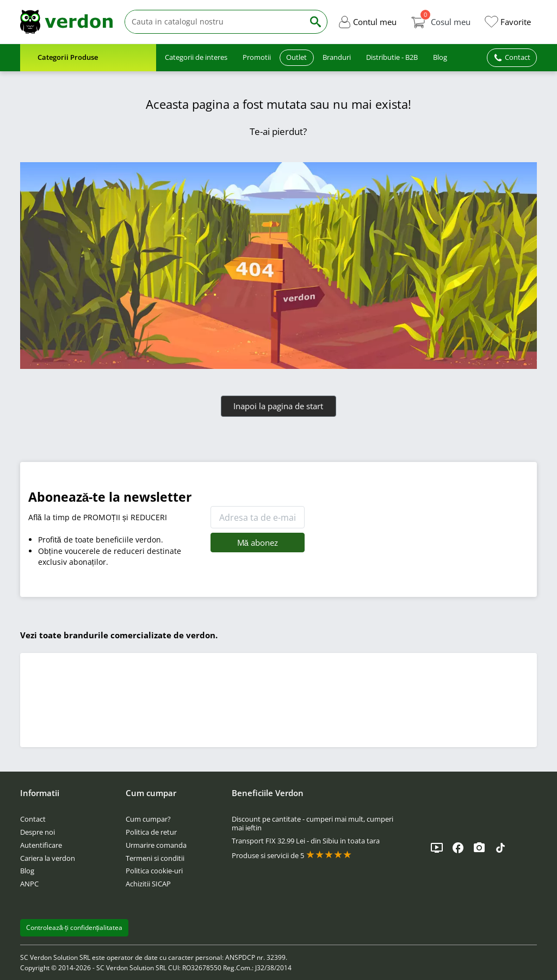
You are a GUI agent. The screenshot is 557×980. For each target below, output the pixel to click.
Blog (27, 871)
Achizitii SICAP (148, 884)
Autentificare (41, 845)
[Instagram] (479, 848)
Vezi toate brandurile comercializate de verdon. (119, 635)
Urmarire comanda (156, 845)
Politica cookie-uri (154, 871)
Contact (33, 819)
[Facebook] (458, 848)
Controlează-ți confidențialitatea (75, 927)
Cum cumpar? (148, 819)
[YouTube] (437, 848)
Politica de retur (151, 832)
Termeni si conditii (155, 858)
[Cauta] (214, 22)
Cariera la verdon (48, 858)
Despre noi (38, 832)
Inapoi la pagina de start (278, 406)
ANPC (29, 884)
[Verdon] (66, 22)
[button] (367, 22)
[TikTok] (500, 848)
